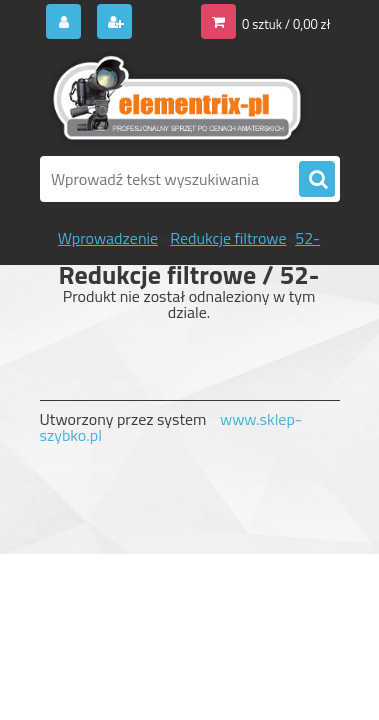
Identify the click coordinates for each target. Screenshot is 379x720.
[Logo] (177, 98)
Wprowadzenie (108, 238)
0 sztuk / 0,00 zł (286, 24)
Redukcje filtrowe (228, 238)
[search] (317, 180)
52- (307, 238)
